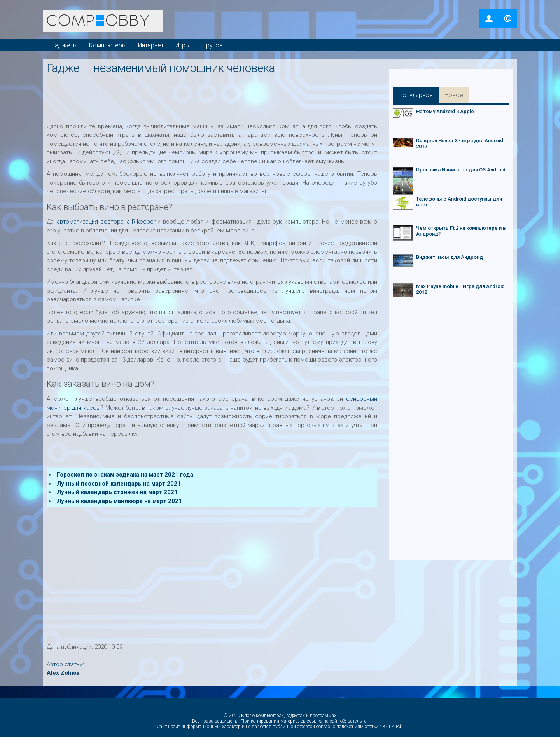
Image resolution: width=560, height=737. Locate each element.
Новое (454, 95)
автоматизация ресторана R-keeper (106, 222)
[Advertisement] (214, 96)
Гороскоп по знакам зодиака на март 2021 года (125, 475)
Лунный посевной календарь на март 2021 (119, 484)
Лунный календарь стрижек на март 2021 (117, 492)
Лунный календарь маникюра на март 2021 (119, 501)
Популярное (416, 95)
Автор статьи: (65, 664)
